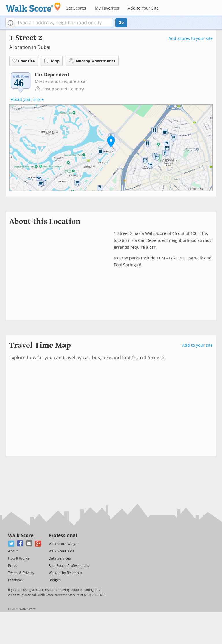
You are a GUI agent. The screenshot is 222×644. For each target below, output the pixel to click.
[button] (10, 23)
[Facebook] (20, 544)
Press (13, 566)
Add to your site (197, 345)
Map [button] (52, 61)
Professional (63, 536)
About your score (27, 100)
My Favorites (107, 8)
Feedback (16, 580)
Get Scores (76, 8)
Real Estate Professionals (69, 566)
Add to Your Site (143, 8)
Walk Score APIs (61, 551)
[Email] (29, 544)
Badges (55, 580)
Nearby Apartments (92, 61)
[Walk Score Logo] (33, 7)
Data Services (60, 558)
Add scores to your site (191, 39)
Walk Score (21, 536)
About (13, 551)
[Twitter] (11, 544)
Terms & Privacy (21, 573)
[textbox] (64, 23)
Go (121, 23)
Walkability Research (65, 573)
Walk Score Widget (64, 544)
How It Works (19, 558)
